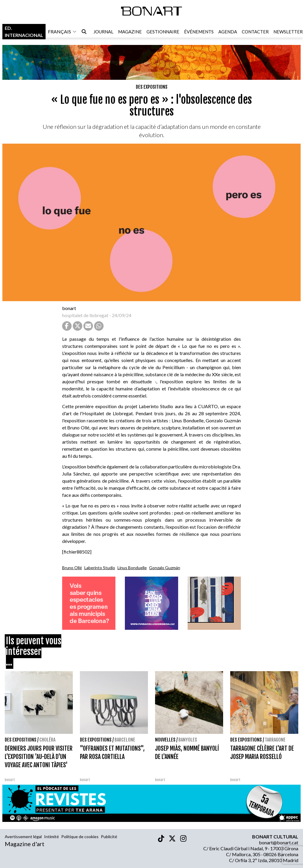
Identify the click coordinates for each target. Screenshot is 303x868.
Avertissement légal (23, 837)
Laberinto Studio (100, 568)
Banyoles (188, 740)
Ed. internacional (24, 32)
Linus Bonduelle (132, 568)
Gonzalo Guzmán (165, 568)
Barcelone (125, 740)
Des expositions (152, 87)
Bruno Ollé (72, 568)
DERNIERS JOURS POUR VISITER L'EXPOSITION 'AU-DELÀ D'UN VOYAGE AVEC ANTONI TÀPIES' (39, 757)
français (62, 32)
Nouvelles (165, 740)
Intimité (51, 837)
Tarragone (275, 740)
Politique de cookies (80, 837)
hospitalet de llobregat (85, 315)
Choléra (47, 740)
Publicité (109, 837)
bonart (69, 308)
